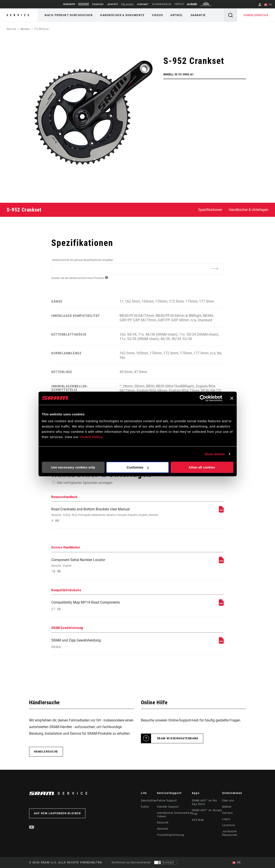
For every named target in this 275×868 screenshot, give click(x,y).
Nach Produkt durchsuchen (69, 15)
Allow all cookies (202, 467)
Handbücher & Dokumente (122, 15)
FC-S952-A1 (42, 29)
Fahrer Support (167, 801)
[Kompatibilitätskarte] (221, 605)
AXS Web (198, 820)
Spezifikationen (210, 210)
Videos (157, 15)
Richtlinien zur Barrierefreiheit (131, 862)
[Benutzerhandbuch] (221, 511)
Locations (229, 825)
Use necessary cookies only (73, 467)
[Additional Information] (214, 269)
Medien (227, 807)
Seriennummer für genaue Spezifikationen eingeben (83, 260)
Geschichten (149, 801)
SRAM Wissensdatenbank (178, 738)
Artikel (177, 15)
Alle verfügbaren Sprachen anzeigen (85, 483)
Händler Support (168, 807)
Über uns (228, 801)
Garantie (198, 15)
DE (268, 5)
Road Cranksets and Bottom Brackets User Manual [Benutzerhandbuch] (105, 515)
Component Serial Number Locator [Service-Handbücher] (105, 566)
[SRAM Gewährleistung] (221, 642)
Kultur (145, 807)
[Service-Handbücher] (221, 562)
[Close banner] (232, 398)
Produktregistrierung (171, 835)
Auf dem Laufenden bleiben (57, 813)
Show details (215, 454)
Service (19, 15)
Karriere (227, 813)
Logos (226, 819)
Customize (138, 467)
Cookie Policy (91, 437)
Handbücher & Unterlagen (249, 210)
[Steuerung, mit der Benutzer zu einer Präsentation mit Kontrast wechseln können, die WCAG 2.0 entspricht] (166, 862)
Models (25, 29)
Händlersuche (256, 15)
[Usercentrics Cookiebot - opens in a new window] (203, 398)
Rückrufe (163, 823)
